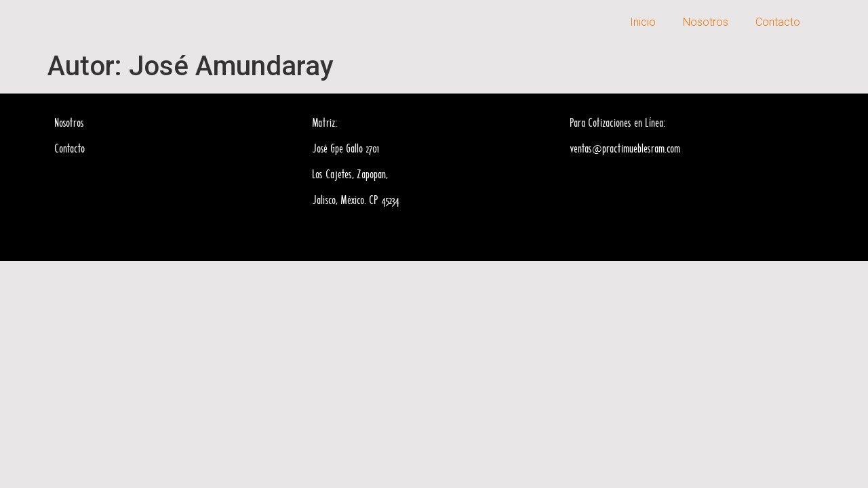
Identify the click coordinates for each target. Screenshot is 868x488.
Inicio (643, 22)
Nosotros (706, 22)
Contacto (778, 22)
